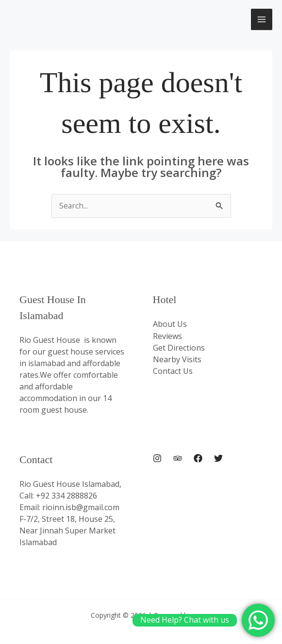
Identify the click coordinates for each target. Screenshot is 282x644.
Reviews (167, 336)
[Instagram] (157, 459)
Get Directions (179, 348)
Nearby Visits (177, 359)
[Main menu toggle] (262, 19)
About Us (170, 324)
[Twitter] (218, 459)
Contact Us (173, 371)
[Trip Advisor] (178, 459)
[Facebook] (198, 459)
